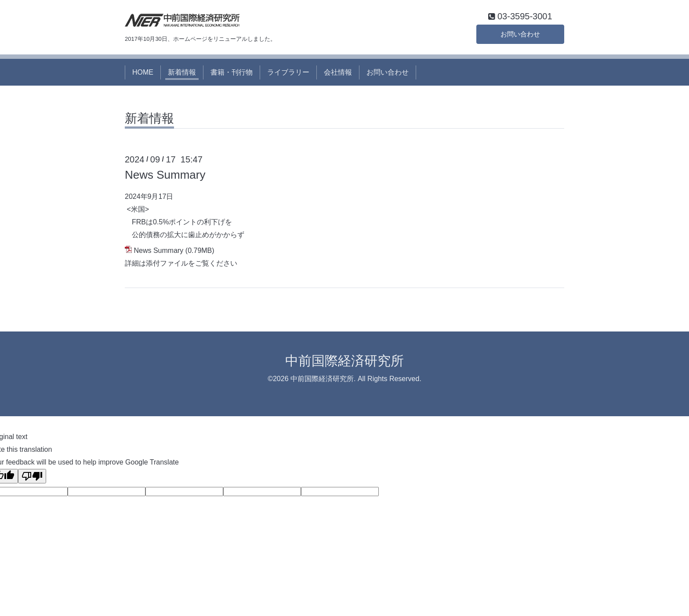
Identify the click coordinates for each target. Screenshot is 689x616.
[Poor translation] (32, 477)
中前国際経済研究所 (344, 362)
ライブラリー (288, 74)
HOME (143, 74)
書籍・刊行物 (232, 74)
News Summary (165, 177)
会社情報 (338, 74)
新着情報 (182, 74)
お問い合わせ (520, 35)
